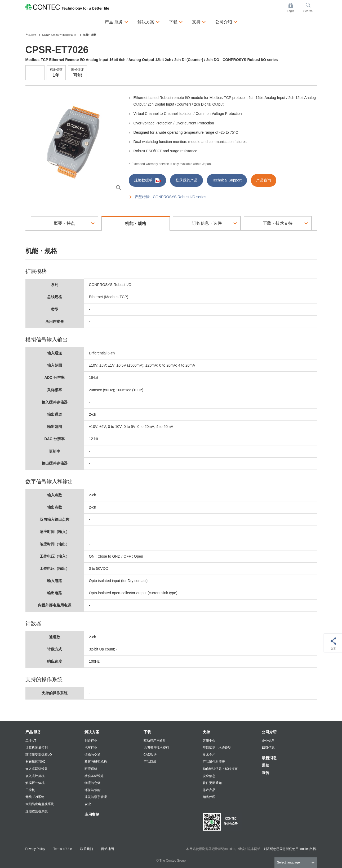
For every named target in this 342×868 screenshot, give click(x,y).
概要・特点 (64, 223)
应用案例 (92, 814)
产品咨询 (264, 180)
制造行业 (91, 741)
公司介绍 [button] (226, 21)
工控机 (30, 790)
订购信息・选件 (207, 223)
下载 (147, 732)
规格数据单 (147, 181)
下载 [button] (176, 21)
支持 (206, 732)
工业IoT (31, 741)
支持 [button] (199, 21)
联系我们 (87, 849)
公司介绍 (269, 732)
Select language (288, 862)
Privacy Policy (35, 849)
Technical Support (227, 180)
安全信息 (209, 776)
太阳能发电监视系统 (40, 804)
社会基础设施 (94, 776)
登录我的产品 (186, 180)
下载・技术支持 (278, 223)
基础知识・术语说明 (217, 748)
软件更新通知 (212, 783)
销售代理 (209, 797)
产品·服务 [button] (116, 21)
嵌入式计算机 (35, 776)
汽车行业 (91, 748)
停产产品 (209, 790)
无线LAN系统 (35, 797)
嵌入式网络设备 (37, 769)
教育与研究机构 (96, 762)
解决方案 (92, 732)
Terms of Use (63, 849)
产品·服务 (33, 732)
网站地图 (108, 849)
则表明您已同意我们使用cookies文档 (290, 849)
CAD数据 (150, 755)
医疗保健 (91, 769)
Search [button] (310, 8)
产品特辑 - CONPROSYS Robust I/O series (171, 197)
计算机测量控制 (37, 748)
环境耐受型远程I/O (39, 755)
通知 (265, 765)
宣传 (265, 773)
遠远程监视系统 (37, 811)
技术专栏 (209, 755)
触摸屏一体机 (35, 783)
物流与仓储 (92, 783)
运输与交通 (92, 755)
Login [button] (293, 8)
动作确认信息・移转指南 (220, 769)
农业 (88, 804)
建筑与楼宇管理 (96, 797)
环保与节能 (92, 790)
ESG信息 (268, 748)
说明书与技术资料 (156, 748)
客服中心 (209, 741)
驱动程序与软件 (155, 741)
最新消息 (269, 758)
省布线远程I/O (35, 762)
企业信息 (268, 741)
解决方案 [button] (149, 21)
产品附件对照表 (214, 762)
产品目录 (150, 762)
